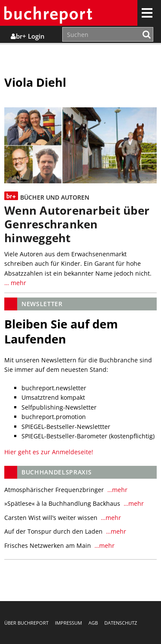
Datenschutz (121, 623)
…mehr (117, 490)
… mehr (15, 283)
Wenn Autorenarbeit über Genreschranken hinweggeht (77, 224)
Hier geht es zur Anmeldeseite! (49, 452)
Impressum (68, 623)
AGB (93, 623)
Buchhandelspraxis (56, 472)
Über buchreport (26, 623)
